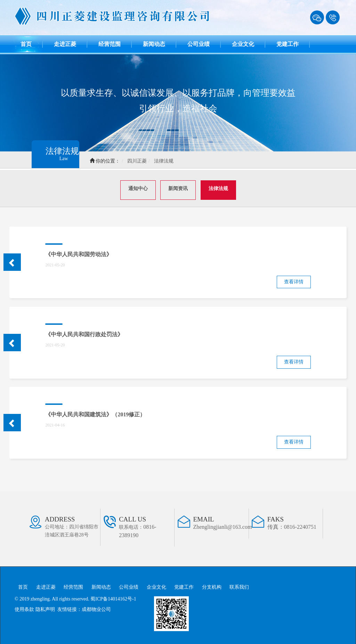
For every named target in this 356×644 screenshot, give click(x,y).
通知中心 (138, 187)
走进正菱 (46, 586)
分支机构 (212, 586)
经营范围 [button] (110, 44)
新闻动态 (101, 586)
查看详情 (294, 280)
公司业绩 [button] (199, 44)
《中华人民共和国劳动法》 (79, 253)
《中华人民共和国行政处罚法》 (84, 333)
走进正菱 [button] (65, 44)
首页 (32, 42)
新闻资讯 (178, 187)
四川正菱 (140, 161)
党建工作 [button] (288, 44)
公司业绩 (129, 586)
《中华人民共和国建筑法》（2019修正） (95, 413)
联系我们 (239, 586)
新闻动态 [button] (154, 44)
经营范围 (73, 586)
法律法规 (167, 161)
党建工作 (184, 586)
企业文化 (156, 586)
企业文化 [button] (243, 44)
